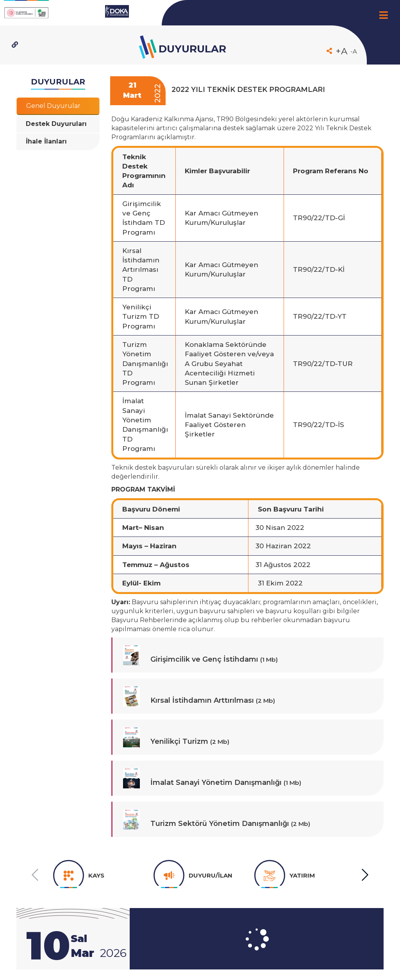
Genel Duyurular (53, 106)
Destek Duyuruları (56, 124)
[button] (365, 875)
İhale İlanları (46, 141)
